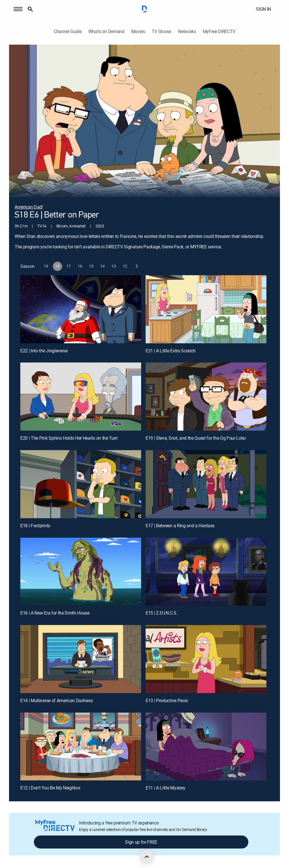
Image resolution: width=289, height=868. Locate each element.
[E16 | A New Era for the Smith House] (81, 572)
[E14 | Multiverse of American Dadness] (81, 659)
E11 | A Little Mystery (166, 788)
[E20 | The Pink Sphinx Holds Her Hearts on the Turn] (81, 397)
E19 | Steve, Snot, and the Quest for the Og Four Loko (196, 438)
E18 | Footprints (35, 526)
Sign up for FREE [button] (141, 842)
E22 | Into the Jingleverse (44, 351)
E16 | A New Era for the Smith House (55, 613)
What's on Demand (106, 32)
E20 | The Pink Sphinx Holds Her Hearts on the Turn (69, 438)
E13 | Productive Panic (167, 700)
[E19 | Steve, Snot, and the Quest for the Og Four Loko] (206, 397)
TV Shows (162, 32)
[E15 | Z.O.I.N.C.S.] (206, 572)
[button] (18, 9)
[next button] (136, 266)
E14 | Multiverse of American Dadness (56, 700)
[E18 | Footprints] (81, 484)
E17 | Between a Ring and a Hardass (180, 526)
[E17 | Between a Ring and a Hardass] (206, 484)
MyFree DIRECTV (219, 32)
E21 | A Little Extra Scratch (171, 351)
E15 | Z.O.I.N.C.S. (161, 613)
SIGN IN (263, 9)
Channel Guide (68, 32)
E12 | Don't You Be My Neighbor (50, 788)
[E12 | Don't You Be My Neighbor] (81, 747)
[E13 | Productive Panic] (206, 659)
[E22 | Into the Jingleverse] (81, 309)
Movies (138, 32)
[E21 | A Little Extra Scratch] (206, 309)
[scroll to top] (147, 857)
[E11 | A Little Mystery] (206, 747)
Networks (187, 32)
